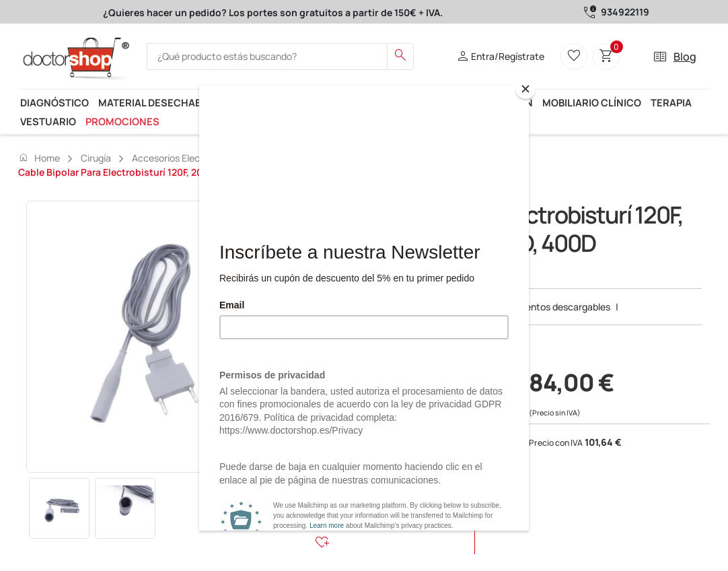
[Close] (525, 89)
